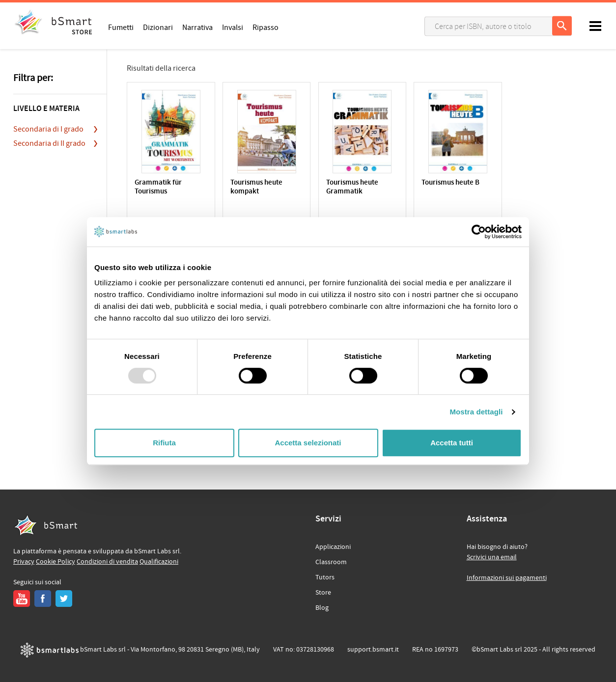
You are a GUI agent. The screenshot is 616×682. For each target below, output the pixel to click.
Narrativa (197, 27)
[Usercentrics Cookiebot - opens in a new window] (479, 232)
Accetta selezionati (308, 443)
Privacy (24, 562)
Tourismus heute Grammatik (352, 187)
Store (323, 593)
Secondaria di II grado (49, 143)
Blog (322, 608)
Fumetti (121, 27)
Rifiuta (164, 443)
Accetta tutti (452, 443)
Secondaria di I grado (48, 129)
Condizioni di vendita (107, 562)
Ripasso (266, 27)
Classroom (331, 562)
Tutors (325, 577)
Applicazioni (333, 547)
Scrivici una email (492, 557)
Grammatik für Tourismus (158, 187)
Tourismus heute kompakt (256, 187)
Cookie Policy (56, 562)
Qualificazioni (159, 562)
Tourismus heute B (450, 183)
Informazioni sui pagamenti (507, 578)
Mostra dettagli (476, 412)
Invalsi (233, 27)
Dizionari (158, 27)
